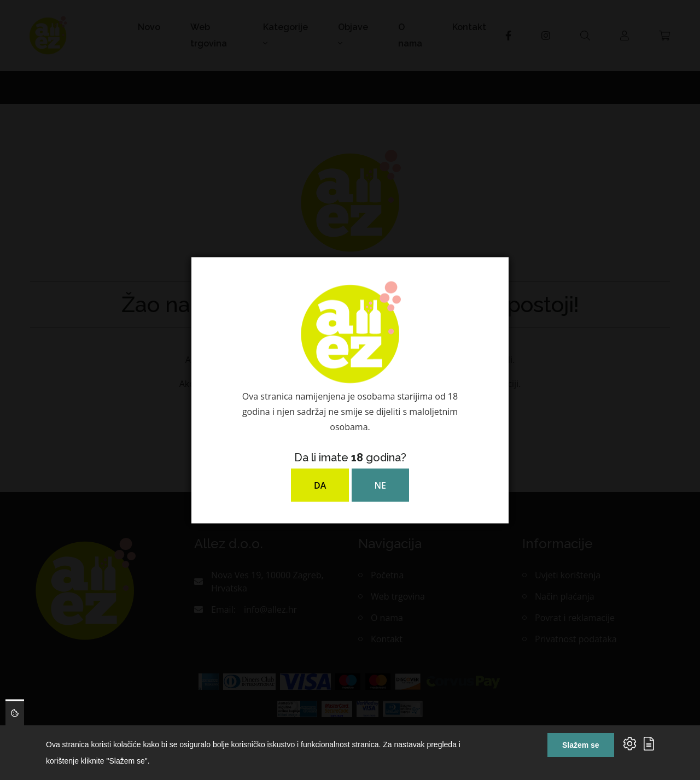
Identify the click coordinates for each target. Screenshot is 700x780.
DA (320, 485)
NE (380, 485)
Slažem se (580, 744)
